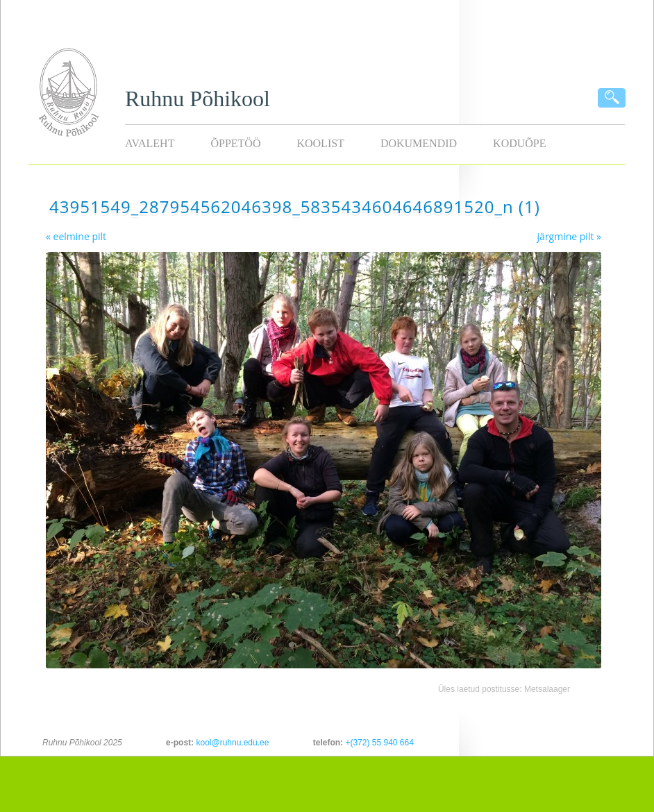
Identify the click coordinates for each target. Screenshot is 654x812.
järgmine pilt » (569, 236)
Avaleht (150, 143)
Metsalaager (547, 689)
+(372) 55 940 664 (379, 743)
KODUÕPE (519, 143)
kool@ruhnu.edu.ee (232, 743)
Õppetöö (235, 143)
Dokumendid (419, 143)
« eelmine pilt (76, 236)
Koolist (320, 143)
